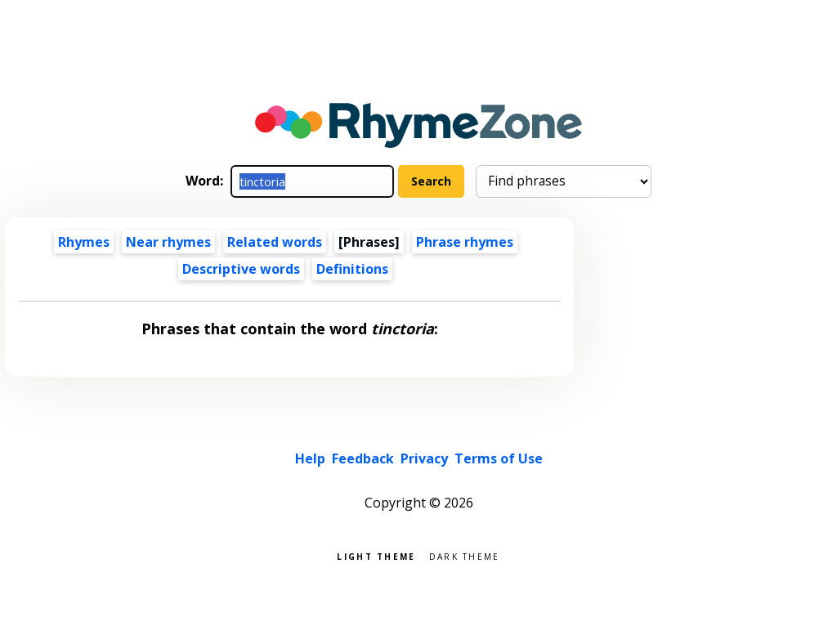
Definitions (352, 269)
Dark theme (465, 555)
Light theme (376, 555)
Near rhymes (168, 242)
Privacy (424, 458)
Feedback (363, 458)
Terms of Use (499, 458)
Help (310, 458)
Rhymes (84, 242)
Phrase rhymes (465, 242)
